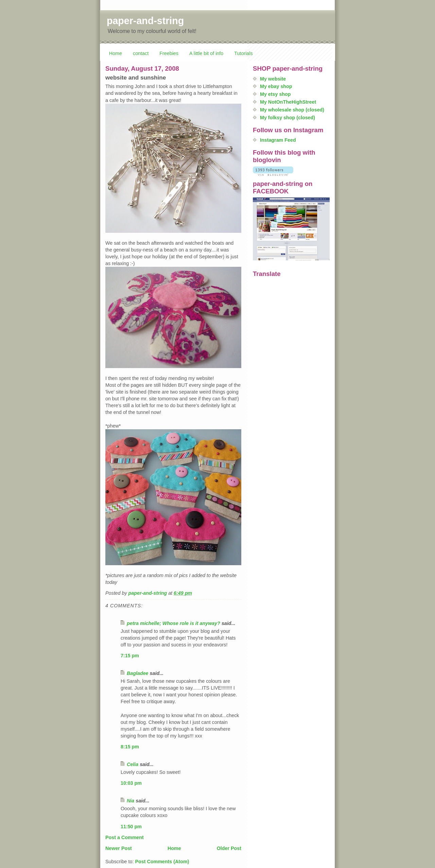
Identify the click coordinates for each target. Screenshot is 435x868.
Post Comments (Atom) (162, 862)
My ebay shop (276, 86)
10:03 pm (131, 783)
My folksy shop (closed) (288, 118)
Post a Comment (125, 837)
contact (141, 53)
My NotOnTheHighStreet (288, 102)
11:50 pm (131, 827)
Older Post (229, 848)
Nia (130, 801)
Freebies (169, 53)
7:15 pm (130, 656)
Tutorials (243, 53)
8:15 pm (130, 747)
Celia (133, 764)
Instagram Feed (278, 140)
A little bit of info (206, 53)
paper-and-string (145, 21)
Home (116, 53)
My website (273, 79)
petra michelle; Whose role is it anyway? (173, 623)
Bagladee (138, 673)
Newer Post (119, 848)
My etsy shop (275, 94)
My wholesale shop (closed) (292, 110)
